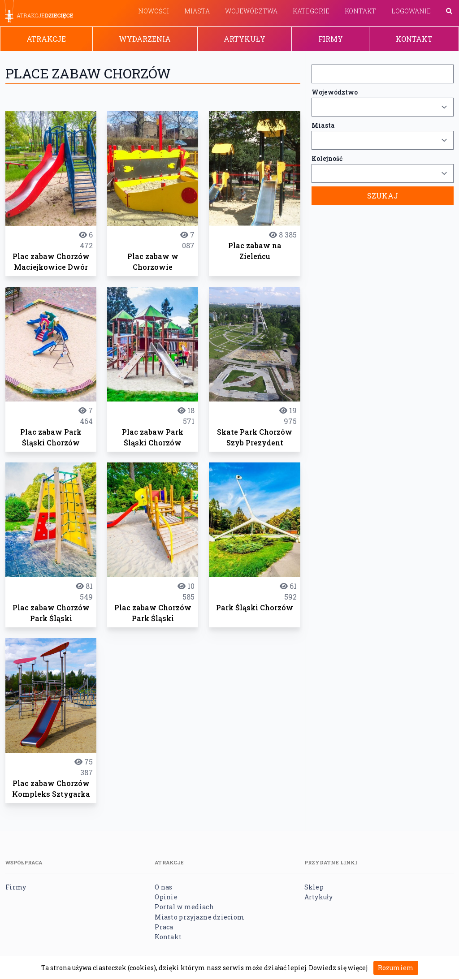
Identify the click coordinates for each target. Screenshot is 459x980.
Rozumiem (396, 968)
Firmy (331, 39)
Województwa (251, 11)
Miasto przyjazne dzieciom (199, 917)
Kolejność (327, 158)
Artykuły (245, 39)
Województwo (335, 92)
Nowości (154, 11)
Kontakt (360, 11)
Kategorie (311, 11)
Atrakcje (46, 39)
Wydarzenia (145, 39)
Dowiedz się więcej (338, 968)
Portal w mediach (184, 907)
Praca (164, 927)
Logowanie (411, 11)
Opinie (166, 897)
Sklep (314, 887)
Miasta (197, 11)
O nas (163, 887)
